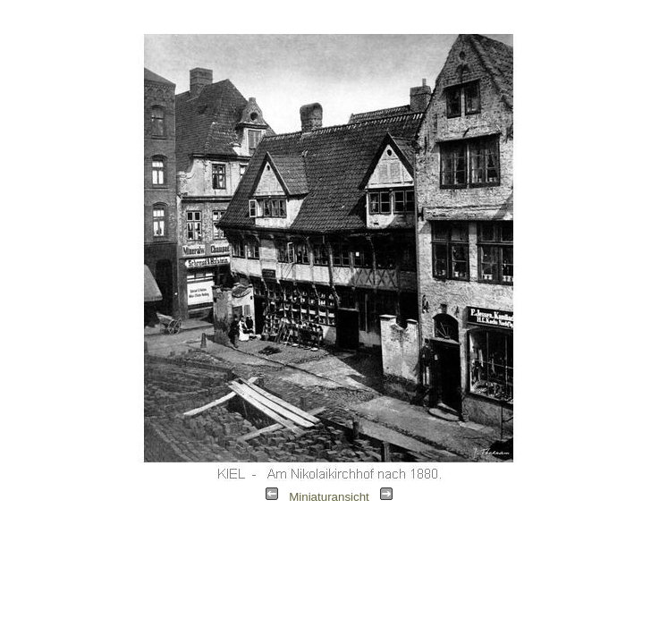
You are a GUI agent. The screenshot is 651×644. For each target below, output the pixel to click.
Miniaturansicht (329, 497)
